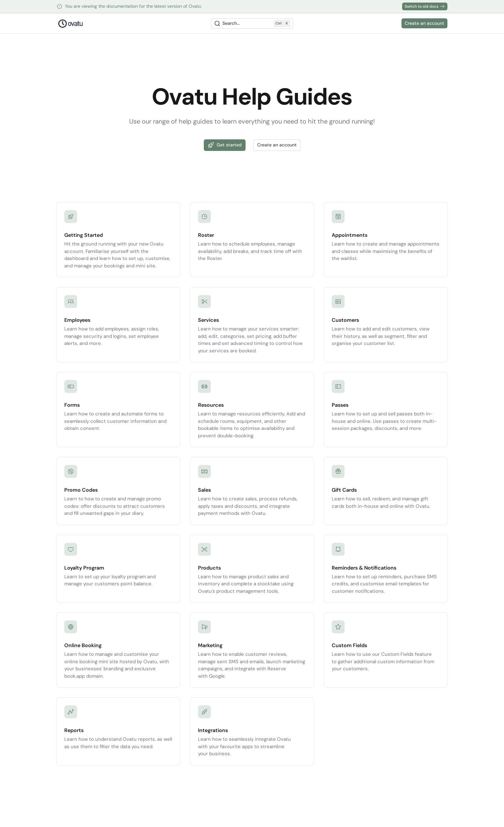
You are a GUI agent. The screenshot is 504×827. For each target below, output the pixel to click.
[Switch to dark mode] (394, 23)
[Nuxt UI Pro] (71, 23)
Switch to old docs (425, 6)
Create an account (424, 23)
